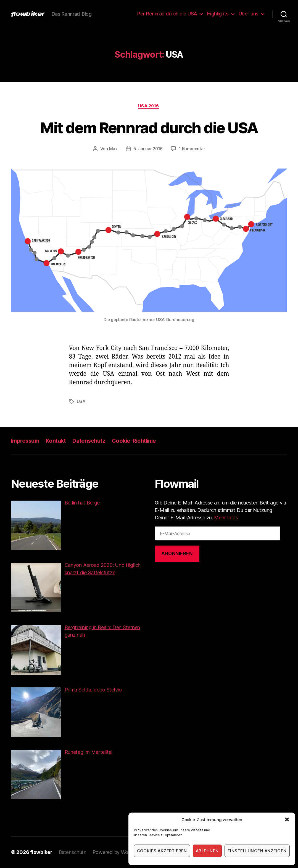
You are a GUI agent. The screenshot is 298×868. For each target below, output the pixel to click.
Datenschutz (92, 441)
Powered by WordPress (121, 852)
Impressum (26, 441)
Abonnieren (177, 554)
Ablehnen (207, 851)
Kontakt (58, 441)
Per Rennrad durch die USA (167, 14)
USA (81, 402)
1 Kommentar (192, 149)
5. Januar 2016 (148, 149)
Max (113, 149)
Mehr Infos (226, 518)
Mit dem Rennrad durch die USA (149, 127)
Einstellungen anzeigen (257, 851)
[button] (287, 819)
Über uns (249, 14)
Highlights (218, 14)
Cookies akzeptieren (162, 851)
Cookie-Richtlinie (139, 441)
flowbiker (41, 852)
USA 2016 (149, 106)
